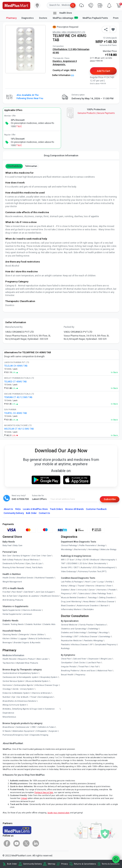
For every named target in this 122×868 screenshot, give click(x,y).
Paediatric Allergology (93, 641)
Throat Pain (83, 667)
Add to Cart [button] (103, 71)
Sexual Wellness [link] (31, 560)
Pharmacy (11, 18)
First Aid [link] (6, 592)
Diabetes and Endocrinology (73, 633)
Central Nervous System (13, 681)
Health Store (62, 13)
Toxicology (92, 598)
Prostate (112, 590)
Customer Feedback (96, 509)
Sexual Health (67, 675)
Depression (94, 659)
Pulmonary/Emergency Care (15, 735)
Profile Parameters (87, 545)
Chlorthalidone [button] (14, 166)
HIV (74, 594)
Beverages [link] (7, 643)
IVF (91, 645)
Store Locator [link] (42, 659)
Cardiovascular (23, 727)
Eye (14, 697)
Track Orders (57, 509)
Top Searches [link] (9, 663)
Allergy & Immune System (14, 705)
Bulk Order (31, 513)
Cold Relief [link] (29, 592)
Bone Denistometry (98, 564)
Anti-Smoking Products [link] (13, 600)
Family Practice (86, 625)
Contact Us (44, 513)
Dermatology (67, 637)
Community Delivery (14, 513)
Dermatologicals (45, 697)
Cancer (92, 590)
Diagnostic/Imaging (39, 735)
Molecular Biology (108, 549)
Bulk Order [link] (12, 864)
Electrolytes (88, 609)
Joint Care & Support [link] (45, 592)
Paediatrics (101, 625)
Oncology (7, 689)
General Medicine (69, 625)
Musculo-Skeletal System (37, 681)
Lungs (101, 582)
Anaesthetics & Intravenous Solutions (19, 701)
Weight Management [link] (12, 582)
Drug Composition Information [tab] (61, 155)
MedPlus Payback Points (95, 18)
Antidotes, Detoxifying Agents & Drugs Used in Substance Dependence (29, 711)
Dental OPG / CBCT (70, 568)
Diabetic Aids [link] (49, 624)
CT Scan (70, 560)
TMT (63, 564)
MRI (63, 560)
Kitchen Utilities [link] (10, 639)
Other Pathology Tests (102, 594)
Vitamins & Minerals (41, 693)
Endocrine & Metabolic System (16, 693)
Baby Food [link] (7, 545)
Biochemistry (80, 549)
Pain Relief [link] (17, 592)
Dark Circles (80, 663)
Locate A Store (35, 509)
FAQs (18, 509)
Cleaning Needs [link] (10, 635)
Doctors (43, 18)
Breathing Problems (70, 671)
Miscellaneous (9, 717)
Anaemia (101, 586)
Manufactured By (14, 327)
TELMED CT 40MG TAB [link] (15, 382)
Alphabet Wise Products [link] (27, 663)
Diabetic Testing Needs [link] (13, 624)
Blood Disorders (68, 606)
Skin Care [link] (7, 556)
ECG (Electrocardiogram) (104, 568)
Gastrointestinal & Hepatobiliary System (20, 673)
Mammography (108, 560)
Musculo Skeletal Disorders (73, 598)
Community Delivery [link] (32, 864)
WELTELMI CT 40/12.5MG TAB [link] (19, 429)
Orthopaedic (42, 731)
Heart (87, 582)
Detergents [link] (24, 635)
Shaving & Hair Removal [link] (13, 568)
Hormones (7, 685)
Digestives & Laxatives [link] (29, 596)
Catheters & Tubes (46, 727)
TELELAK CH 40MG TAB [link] (16, 366)
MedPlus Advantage (65, 18)
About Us (8, 509)
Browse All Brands (75, 509)
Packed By (69, 327)
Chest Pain (66, 659)
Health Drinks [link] (9, 578)
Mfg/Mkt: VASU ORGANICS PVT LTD (69, 32)
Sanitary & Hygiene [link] (21, 556)
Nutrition (6, 697)
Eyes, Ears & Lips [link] (34, 564)
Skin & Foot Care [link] (10, 596)
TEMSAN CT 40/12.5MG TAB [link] (18, 397)
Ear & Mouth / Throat (27, 697)
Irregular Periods (69, 667)
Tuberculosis (84, 594)
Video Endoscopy (68, 572)
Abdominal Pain (105, 671)
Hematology (93, 549)
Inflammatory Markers (71, 609)
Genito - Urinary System (23, 689)
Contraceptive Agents (23, 685)
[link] (16, 5)
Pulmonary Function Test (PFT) (92, 572)
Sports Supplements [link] (11, 610)
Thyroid (81, 586)
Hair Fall (95, 667)
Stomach (104, 606)
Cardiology (93, 633)
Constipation (67, 663)
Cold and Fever (80, 659)
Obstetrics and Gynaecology (74, 629)
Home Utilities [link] (37, 635)
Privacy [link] (64, 864)
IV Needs (7, 731)
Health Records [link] (9, 659)
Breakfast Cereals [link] (25, 578)
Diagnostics (28, 18)
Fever (109, 586)
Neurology (104, 633)
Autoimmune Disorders (88, 606)
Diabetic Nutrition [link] (33, 624)
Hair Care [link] (47, 556)
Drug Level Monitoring (71, 602)
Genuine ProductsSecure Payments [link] (96, 113)
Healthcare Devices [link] (50, 596)
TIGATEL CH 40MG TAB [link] (16, 413)
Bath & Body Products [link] (12, 560)
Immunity (82, 590)
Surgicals (53, 731)
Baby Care (18, 545)
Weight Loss (106, 659)
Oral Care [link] (36, 556)
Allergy (72, 586)
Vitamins (90, 586)
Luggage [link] (23, 639)
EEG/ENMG (72, 564)
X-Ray (79, 560)
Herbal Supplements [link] (12, 614)
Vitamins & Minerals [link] (32, 610)
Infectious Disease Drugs (47, 685)
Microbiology (67, 549)
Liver (94, 582)
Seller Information (63, 75)
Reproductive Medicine (71, 641)
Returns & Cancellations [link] (85, 864)
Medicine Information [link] (13, 655)
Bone (73, 590)
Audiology (65, 648)
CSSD (34, 727)
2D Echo (83, 564)
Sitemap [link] (52, 864)
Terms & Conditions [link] (111, 864)
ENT (76, 637)
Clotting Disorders (107, 598)
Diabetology (93, 629)
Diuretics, (58, 61)
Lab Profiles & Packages (72, 582)
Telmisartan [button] (31, 166)
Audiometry (86, 568)
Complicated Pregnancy (106, 645)
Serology (102, 545)
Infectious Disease (106, 602)
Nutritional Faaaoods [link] (45, 578)
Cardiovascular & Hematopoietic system (21, 677)
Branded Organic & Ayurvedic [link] (27, 643)
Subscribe (110, 499)
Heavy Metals (89, 602)
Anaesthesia (8, 727)
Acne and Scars (88, 671)
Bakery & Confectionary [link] (39, 639)
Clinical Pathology (69, 545)
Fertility (109, 582)
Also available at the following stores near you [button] (30, 97)
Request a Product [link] (26, 659)
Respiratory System (49, 677)
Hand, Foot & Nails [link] (34, 568)
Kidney (64, 586)
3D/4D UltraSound (91, 560)
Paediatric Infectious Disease (74, 645)
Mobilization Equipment (23, 731)
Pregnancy (66, 594)
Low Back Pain (94, 663)
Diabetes (65, 590)
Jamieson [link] (27, 614)
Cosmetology (105, 637)
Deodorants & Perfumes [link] (13, 564)
